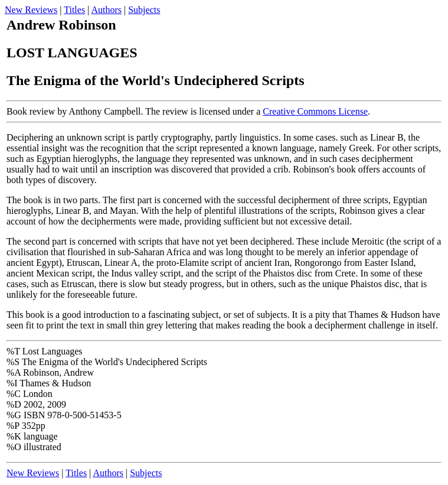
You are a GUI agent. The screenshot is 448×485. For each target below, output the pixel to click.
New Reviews (31, 10)
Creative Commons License (315, 111)
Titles (74, 10)
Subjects (144, 10)
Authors (106, 10)
